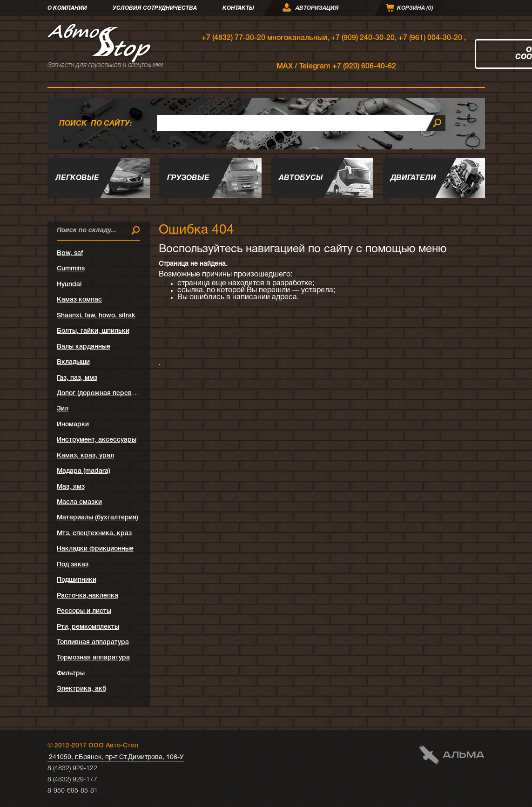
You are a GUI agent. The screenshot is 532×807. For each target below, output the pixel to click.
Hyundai (69, 285)
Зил (63, 409)
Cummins (71, 269)
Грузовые (188, 178)
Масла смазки (79, 502)
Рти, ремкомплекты (88, 627)
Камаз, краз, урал (85, 456)
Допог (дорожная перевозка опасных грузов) (128, 393)
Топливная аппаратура (93, 642)
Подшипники (77, 580)
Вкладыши (73, 362)
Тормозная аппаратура (93, 658)
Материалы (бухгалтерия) (98, 518)
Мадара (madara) (84, 471)
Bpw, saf (70, 253)
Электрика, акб (81, 689)
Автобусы (301, 178)
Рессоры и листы (84, 611)
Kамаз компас (79, 300)
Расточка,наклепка (88, 596)
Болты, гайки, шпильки (93, 331)
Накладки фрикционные (95, 549)
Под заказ (73, 565)
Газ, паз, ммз (77, 378)
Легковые (77, 178)
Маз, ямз (71, 487)
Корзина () (415, 8)
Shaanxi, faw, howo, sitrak (96, 316)
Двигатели (413, 178)
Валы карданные (84, 347)
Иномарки (73, 425)
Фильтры (71, 674)
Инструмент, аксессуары (97, 440)
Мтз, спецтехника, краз (94, 534)
